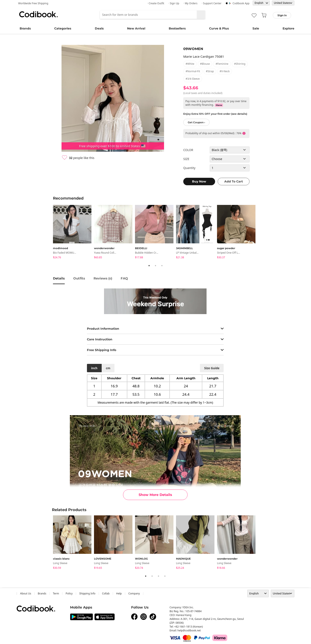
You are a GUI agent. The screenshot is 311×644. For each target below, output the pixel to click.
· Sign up (174, 3)
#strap (210, 71)
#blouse (205, 64)
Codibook (38, 14)
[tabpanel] (73, 233)
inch (94, 368)
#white (190, 64)
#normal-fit (193, 71)
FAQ (124, 278)
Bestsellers (177, 28)
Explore (288, 28)
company (134, 593)
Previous (50, 232)
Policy (69, 593)
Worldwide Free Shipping (33, 3)
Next (261, 232)
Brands (25, 28)
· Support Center (212, 3)
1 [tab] (149, 266)
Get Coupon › (196, 122)
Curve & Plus (219, 28)
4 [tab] (165, 576)
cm (108, 368)
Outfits (79, 278)
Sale (256, 28)
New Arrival (136, 28)
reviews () (103, 278)
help (119, 593)
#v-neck (225, 71)
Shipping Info (87, 593)
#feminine (222, 64)
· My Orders (190, 3)
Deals (99, 28)
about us (26, 593)
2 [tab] (155, 266)
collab (106, 593)
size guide (212, 368)
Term (56, 593)
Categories (63, 28)
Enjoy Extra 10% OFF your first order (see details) (215, 114)
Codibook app (241, 3)
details (59, 278)
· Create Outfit (156, 3)
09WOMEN (193, 49)
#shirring (240, 64)
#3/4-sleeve (193, 79)
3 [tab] (162, 266)
